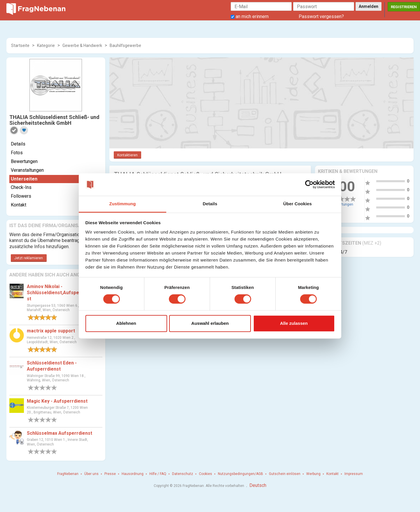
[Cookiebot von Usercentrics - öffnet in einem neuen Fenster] (309, 185)
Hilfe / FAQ (158, 474)
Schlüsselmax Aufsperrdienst (60, 433)
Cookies (205, 474)
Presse (110, 474)
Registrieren (404, 7)
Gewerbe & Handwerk (82, 45)
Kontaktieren (127, 155)
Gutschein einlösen (285, 474)
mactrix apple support (51, 331)
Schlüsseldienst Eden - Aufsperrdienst (52, 366)
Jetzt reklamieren (29, 258)
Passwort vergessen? (321, 16)
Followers (21, 196)
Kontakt (19, 205)
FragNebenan (68, 474)
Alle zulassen (294, 323)
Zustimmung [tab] (123, 204)
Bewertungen (24, 161)
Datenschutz (183, 474)
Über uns (91, 474)
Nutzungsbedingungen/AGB (240, 474)
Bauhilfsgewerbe (125, 45)
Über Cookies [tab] (297, 204)
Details (18, 144)
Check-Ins (21, 187)
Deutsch (258, 485)
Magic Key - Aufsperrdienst (57, 401)
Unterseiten (24, 179)
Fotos (17, 153)
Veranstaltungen (27, 170)
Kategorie (46, 45)
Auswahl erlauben (210, 323)
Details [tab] (210, 204)
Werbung (313, 474)
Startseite (20, 45)
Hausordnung (133, 474)
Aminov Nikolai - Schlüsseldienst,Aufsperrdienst (60, 293)
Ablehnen (126, 323)
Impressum (354, 474)
